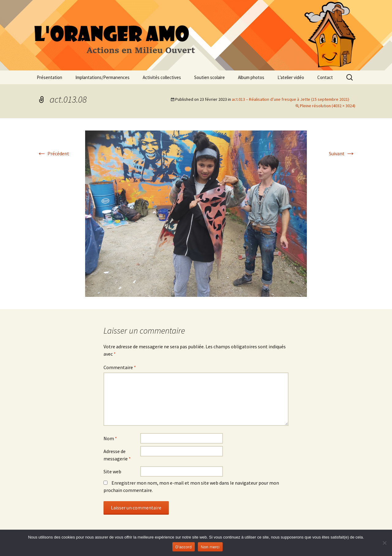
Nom (110, 438)
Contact (325, 77)
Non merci (210, 547)
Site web (112, 471)
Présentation (49, 77)
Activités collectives (162, 77)
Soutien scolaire (209, 77)
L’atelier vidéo (291, 77)
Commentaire (120, 367)
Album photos (251, 77)
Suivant (342, 153)
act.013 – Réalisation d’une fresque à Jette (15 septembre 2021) (290, 99)
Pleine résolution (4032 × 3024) (328, 106)
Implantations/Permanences (102, 77)
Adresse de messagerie (117, 455)
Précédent (53, 153)
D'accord (184, 547)
